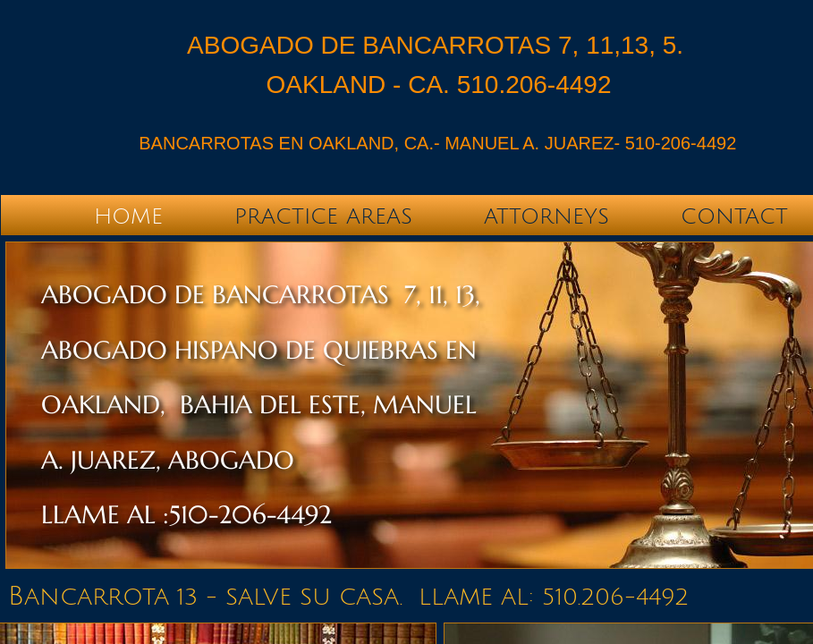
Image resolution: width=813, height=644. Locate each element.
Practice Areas (323, 216)
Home (128, 216)
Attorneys (546, 216)
